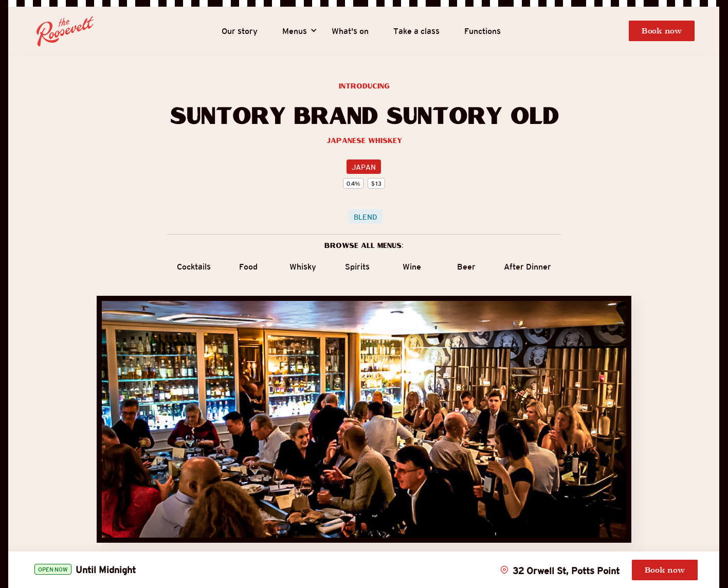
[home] (65, 31)
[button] (295, 31)
